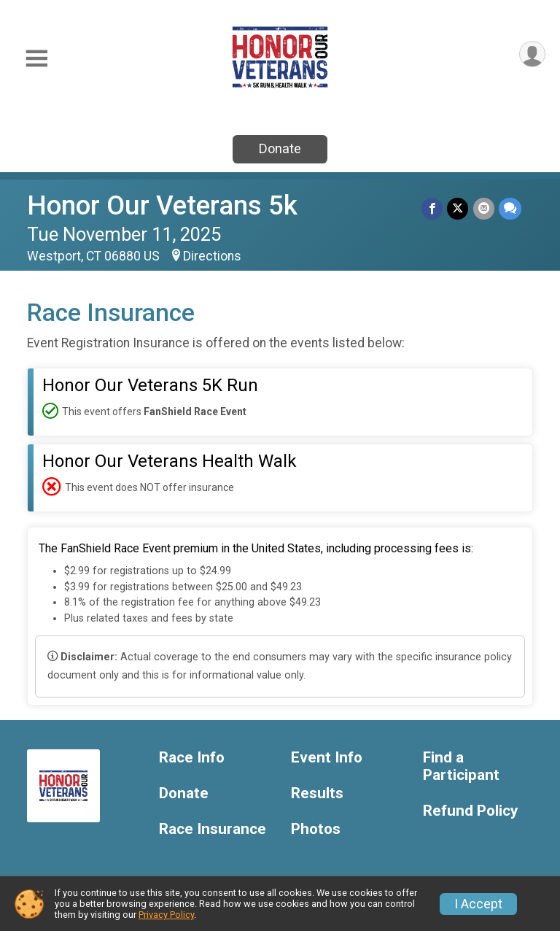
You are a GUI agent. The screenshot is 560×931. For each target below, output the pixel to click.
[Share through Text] (510, 208)
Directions (212, 256)
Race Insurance (213, 829)
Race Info (192, 758)
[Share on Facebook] (433, 208)
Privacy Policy (166, 915)
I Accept (478, 904)
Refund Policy (470, 811)
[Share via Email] (484, 208)
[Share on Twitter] (458, 208)
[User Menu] (532, 54)
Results (317, 793)
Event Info (327, 758)
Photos (316, 829)
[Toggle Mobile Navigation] (36, 59)
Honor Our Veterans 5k (162, 205)
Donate (280, 148)
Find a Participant (461, 766)
